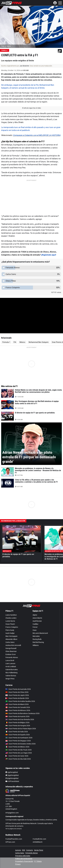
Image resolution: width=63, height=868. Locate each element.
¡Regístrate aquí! (49, 250)
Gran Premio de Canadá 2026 (18, 703)
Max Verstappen (11, 632)
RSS (24, 845)
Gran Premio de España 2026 (18, 730)
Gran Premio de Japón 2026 (17, 691)
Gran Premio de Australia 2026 (18, 684)
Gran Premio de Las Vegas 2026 (19, 748)
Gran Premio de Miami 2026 (17, 700)
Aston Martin (37, 613)
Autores (18, 845)
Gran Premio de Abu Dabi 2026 (18, 754)
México (22, 338)
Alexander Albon (11, 635)
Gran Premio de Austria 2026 (17, 712)
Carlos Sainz (10, 638)
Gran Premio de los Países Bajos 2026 (21, 724)
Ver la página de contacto (14, 824)
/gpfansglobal (12, 768)
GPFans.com (10, 837)
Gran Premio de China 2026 (17, 688)
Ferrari (35, 622)
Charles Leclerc (11, 613)
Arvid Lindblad (11, 662)
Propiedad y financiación (24, 857)
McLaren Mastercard (40, 628)
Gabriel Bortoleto (12, 665)
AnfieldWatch (38, 837)
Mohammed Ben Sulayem (39, 338)
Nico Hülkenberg (11, 668)
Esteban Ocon (11, 650)
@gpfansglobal (12, 771)
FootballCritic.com (39, 834)
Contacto (30, 845)
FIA (15, 338)
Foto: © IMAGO (6, 46)
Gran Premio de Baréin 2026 (17, 694)
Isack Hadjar (10, 628)
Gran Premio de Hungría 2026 (18, 721)
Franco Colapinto (12, 622)
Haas (35, 625)
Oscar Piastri (10, 619)
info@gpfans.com (12, 808)
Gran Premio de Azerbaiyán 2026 (19, 733)
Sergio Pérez (10, 674)
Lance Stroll (10, 656)
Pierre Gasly (10, 625)
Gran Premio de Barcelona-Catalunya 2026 (22, 709)
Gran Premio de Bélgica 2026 (17, 718)
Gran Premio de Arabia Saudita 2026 (20, 697)
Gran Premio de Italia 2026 (17, 727)
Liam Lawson (10, 659)
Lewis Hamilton (11, 610)
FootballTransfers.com (14, 834)
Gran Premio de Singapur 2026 (18, 736)
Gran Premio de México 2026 (17, 742)
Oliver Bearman (11, 647)
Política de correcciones (24, 854)
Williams (36, 641)
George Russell (11, 644)
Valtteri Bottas (11, 671)
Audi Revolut (37, 616)
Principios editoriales (23, 851)
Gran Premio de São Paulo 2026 (19, 745)
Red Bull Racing (38, 638)
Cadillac (35, 619)
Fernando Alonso (12, 653)
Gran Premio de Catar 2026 (17, 751)
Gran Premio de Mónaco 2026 (18, 706)
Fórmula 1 (6, 338)
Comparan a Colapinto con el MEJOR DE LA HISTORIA (37, 135)
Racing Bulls (37, 635)
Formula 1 (5, 50)
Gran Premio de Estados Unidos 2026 (21, 739)
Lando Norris (10, 616)
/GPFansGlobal (12, 777)
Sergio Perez (39, 845)
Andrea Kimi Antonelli (13, 641)
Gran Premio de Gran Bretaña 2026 (20, 715)
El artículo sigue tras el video (32, 108)
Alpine (35, 610)
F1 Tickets (38, 857)
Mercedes (36, 632)
